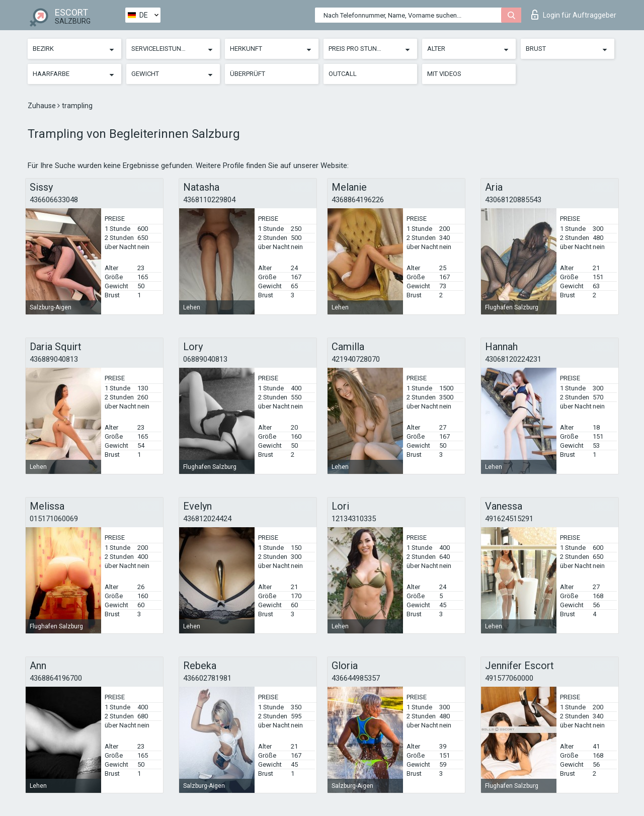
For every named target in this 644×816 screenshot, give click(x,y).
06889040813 (205, 359)
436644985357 (356, 678)
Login (574, 15)
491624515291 (509, 519)
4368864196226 (358, 200)
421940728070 (356, 359)
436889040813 (54, 359)
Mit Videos (444, 74)
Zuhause (43, 106)
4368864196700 (56, 678)
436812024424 (207, 519)
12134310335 (354, 519)
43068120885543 (513, 200)
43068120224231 (513, 359)
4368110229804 (209, 200)
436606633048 (54, 200)
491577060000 (509, 678)
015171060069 (54, 519)
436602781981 (207, 678)
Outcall (343, 74)
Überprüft (248, 74)
